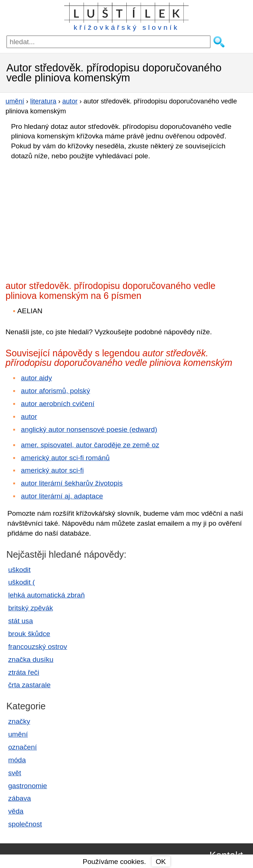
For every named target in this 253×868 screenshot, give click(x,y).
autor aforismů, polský (56, 391)
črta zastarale (29, 685)
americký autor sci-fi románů (65, 458)
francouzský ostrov (38, 647)
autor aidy (36, 378)
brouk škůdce (29, 634)
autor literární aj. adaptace (62, 496)
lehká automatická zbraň (46, 595)
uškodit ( (22, 582)
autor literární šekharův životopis (72, 483)
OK (161, 862)
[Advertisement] (70, 218)
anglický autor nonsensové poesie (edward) (89, 429)
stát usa (20, 621)
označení (22, 747)
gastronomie (28, 786)
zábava (20, 798)
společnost (25, 824)
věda (16, 811)
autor (29, 417)
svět (15, 773)
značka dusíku (31, 659)
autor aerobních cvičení (58, 404)
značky (19, 721)
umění (18, 734)
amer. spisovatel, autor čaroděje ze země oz (90, 445)
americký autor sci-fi (52, 470)
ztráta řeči (24, 672)
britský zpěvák (31, 608)
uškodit (19, 570)
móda (17, 760)
